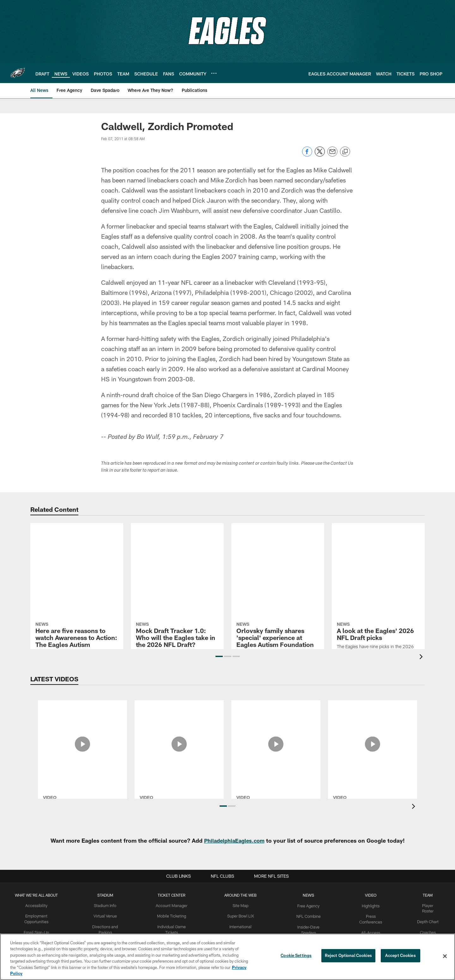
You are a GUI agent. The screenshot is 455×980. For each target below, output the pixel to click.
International (241, 926)
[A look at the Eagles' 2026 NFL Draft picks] (378, 550)
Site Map (241, 905)
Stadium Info (105, 905)
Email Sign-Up (36, 931)
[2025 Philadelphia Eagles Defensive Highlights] (373, 721)
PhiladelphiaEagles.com (234, 840)
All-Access (371, 931)
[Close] (445, 956)
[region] (227, 957)
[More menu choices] (214, 73)
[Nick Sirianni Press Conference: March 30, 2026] (179, 725)
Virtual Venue (105, 916)
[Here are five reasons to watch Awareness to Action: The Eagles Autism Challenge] (77, 554)
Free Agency (309, 905)
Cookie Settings (296, 956)
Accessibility (36, 905)
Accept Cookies (400, 956)
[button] (219, 656)
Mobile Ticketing (172, 916)
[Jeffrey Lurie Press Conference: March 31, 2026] (82, 725)
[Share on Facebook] (307, 155)
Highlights (371, 905)
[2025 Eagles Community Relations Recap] (276, 721)
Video (371, 895)
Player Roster (428, 905)
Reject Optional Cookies (348, 956)
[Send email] (332, 155)
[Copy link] (345, 152)
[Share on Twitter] (320, 155)
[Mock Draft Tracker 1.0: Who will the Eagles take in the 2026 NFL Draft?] (177, 554)
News (309, 895)
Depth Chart (428, 916)
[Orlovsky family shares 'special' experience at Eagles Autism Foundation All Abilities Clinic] (278, 560)
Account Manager (172, 905)
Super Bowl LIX (241, 916)
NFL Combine (309, 916)
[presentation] (422, 657)
